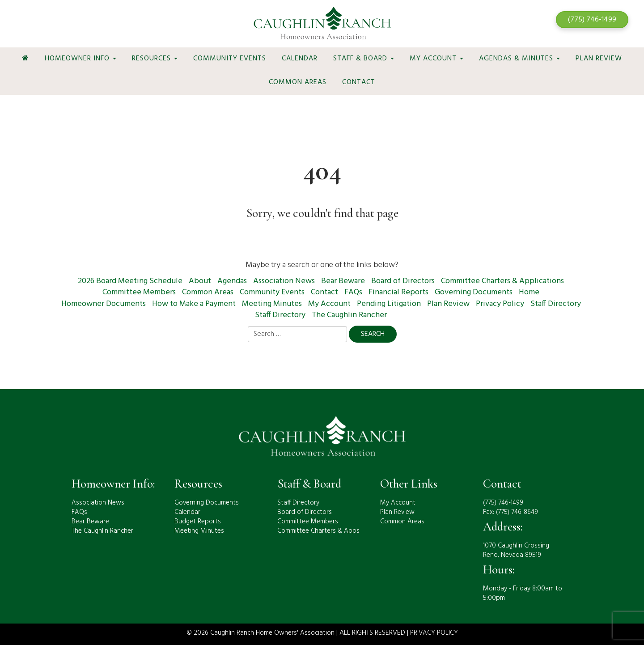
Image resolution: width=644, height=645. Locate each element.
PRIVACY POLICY (434, 633)
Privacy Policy (500, 304)
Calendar (300, 59)
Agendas (232, 281)
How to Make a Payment (194, 304)
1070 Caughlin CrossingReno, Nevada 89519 (516, 550)
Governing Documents (474, 292)
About (200, 281)
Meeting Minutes (272, 304)
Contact (359, 82)
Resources (155, 59)
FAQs (353, 292)
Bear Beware (343, 281)
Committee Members (139, 292)
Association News (284, 281)
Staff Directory (556, 304)
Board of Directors (403, 281)
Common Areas (298, 82)
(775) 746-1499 (592, 20)
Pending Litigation (389, 304)
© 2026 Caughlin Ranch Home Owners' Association (261, 633)
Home (529, 292)
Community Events (230, 59)
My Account (436, 59)
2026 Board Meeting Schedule (130, 281)
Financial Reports (398, 292)
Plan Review (599, 59)
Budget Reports (198, 522)
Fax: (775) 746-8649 (511, 512)
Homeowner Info (80, 59)
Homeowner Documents (104, 304)
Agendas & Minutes (519, 59)
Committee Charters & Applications (502, 281)
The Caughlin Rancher (349, 315)
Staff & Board (364, 59)
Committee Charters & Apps (318, 531)
